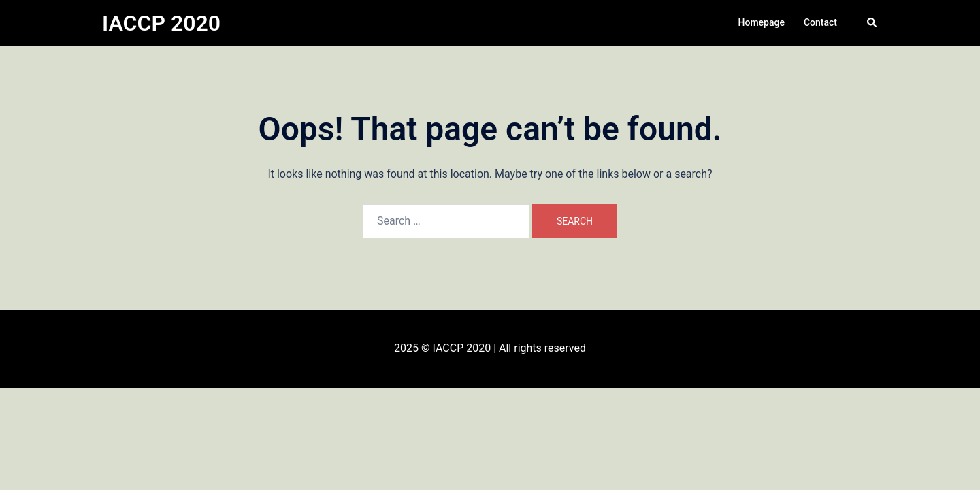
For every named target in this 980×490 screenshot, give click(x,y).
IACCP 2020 (161, 23)
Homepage (762, 22)
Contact (820, 22)
